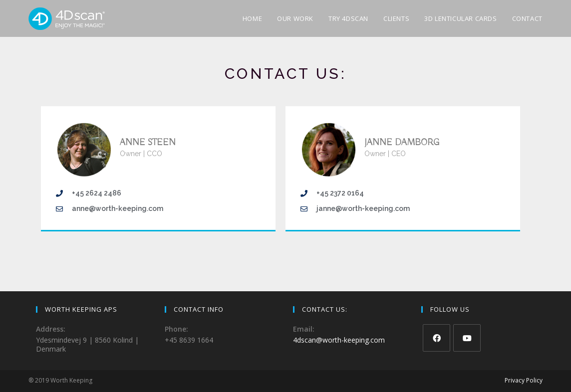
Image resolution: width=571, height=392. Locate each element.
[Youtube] (467, 338)
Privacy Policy (524, 380)
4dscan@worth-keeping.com (339, 340)
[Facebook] (436, 338)
